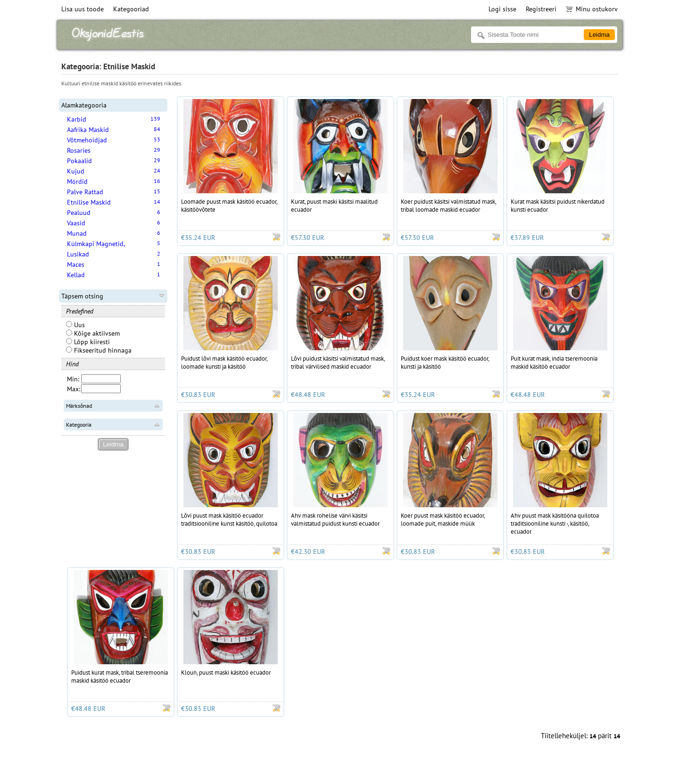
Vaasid (76, 223)
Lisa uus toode (83, 9)
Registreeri (541, 9)
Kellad (76, 275)
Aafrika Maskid (88, 130)
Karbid (77, 119)
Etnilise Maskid (89, 202)
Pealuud (79, 213)
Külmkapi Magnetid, (96, 244)
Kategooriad (131, 9)
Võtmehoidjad (87, 140)
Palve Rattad (85, 192)
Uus (75, 325)
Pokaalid (79, 161)
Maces (76, 264)
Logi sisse (502, 9)
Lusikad (78, 254)
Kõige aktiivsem (93, 333)
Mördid (77, 182)
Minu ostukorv (592, 9)
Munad (77, 233)
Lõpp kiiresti (88, 342)
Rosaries (79, 150)
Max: (74, 389)
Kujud (76, 171)
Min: (73, 379)
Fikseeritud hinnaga (99, 350)
